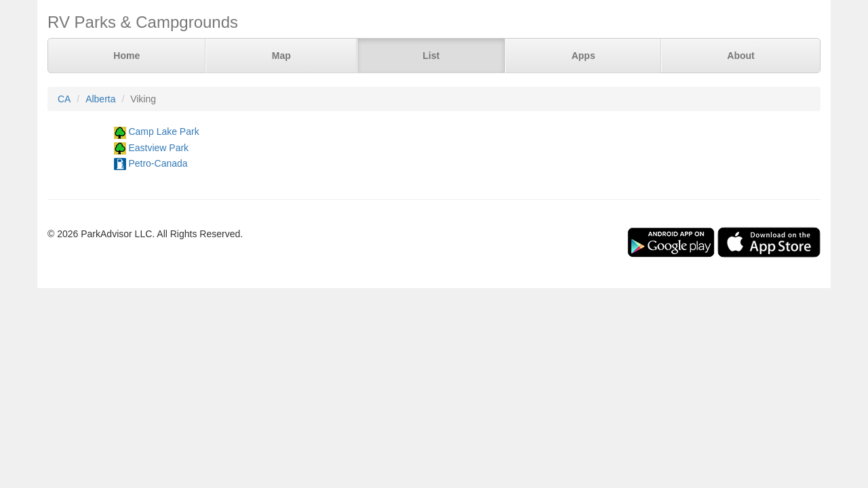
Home (126, 56)
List (431, 56)
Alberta (100, 99)
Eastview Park (158, 148)
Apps (584, 56)
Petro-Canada (158, 163)
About (741, 56)
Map (281, 56)
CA (64, 99)
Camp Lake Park (163, 131)
